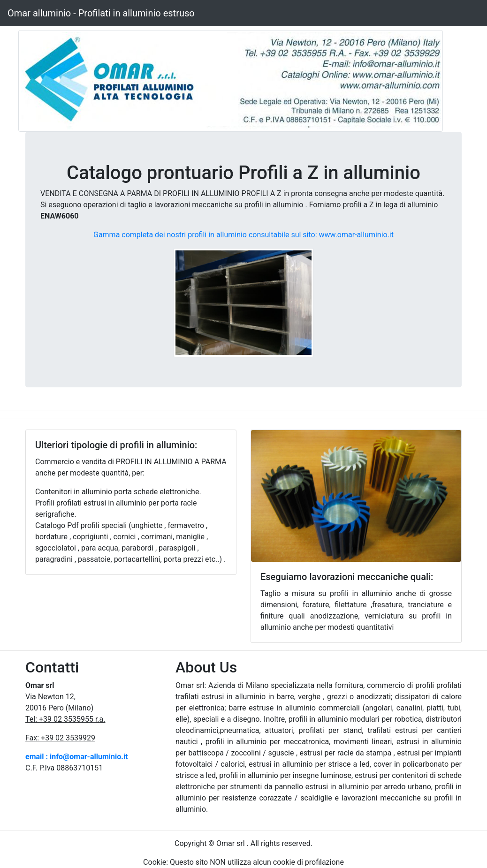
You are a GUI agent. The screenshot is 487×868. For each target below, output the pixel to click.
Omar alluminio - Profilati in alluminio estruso (101, 13)
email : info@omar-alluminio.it (77, 757)
